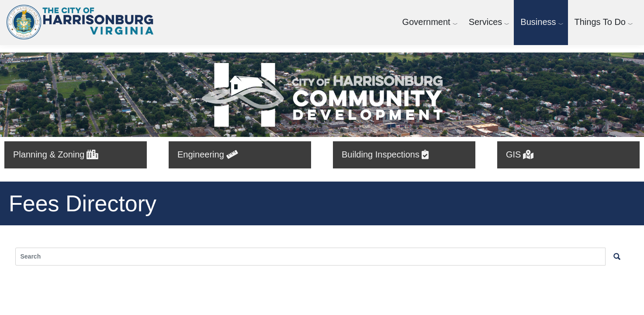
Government (426, 22)
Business (538, 22)
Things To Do (600, 22)
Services (486, 22)
